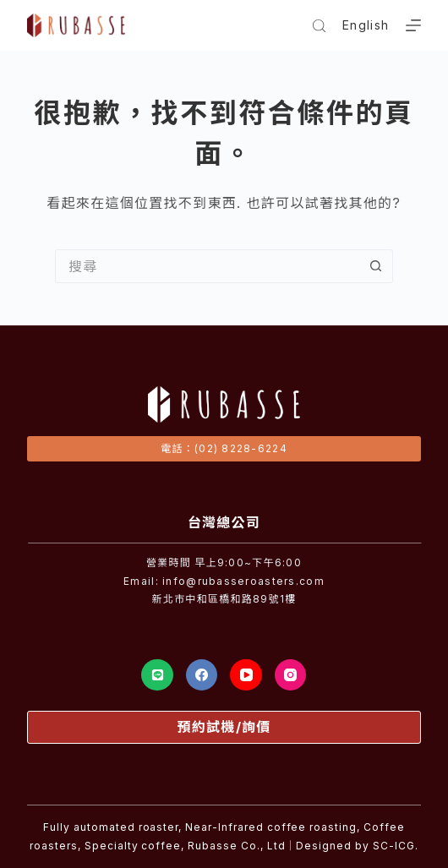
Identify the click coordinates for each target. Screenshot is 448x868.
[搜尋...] (207, 266)
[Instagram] (291, 675)
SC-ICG (394, 846)
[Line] (157, 675)
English (366, 25)
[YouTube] (246, 675)
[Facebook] (202, 675)
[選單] (413, 25)
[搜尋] (319, 26)
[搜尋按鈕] (376, 266)
